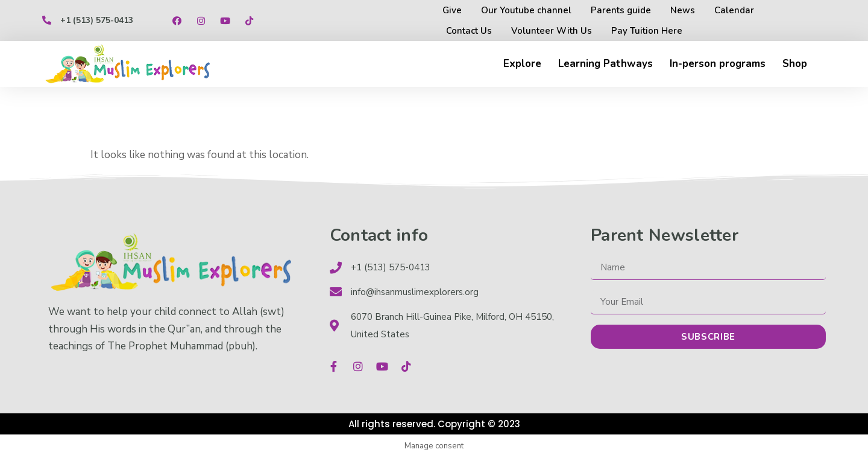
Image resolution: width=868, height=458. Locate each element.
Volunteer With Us (552, 31)
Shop (795, 64)
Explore (522, 64)
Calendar (734, 10)
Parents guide (621, 10)
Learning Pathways (605, 64)
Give (452, 10)
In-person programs (718, 64)
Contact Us (469, 31)
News (683, 10)
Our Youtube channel (526, 10)
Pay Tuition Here (647, 31)
